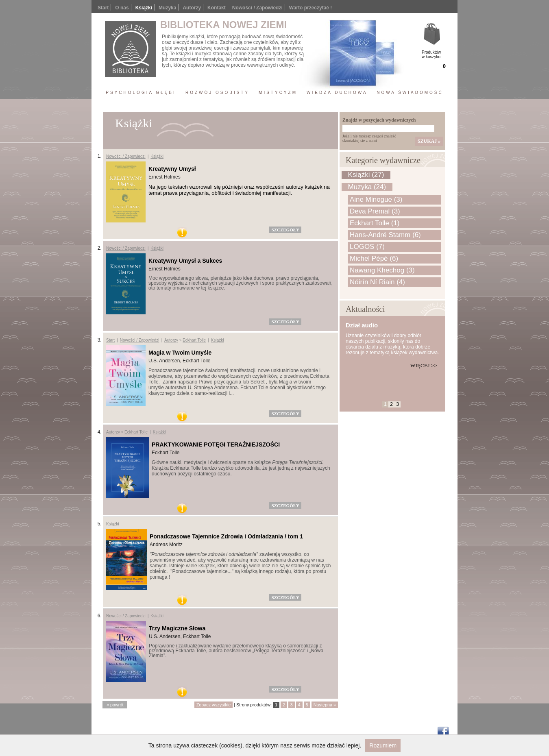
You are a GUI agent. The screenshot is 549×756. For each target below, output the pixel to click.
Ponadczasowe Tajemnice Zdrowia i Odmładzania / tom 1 (226, 536)
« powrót (115, 705)
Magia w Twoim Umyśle (180, 353)
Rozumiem (383, 745)
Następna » (325, 705)
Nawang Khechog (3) (382, 270)
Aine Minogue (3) (376, 199)
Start (103, 8)
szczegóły (285, 230)
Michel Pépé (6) (374, 258)
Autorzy (192, 8)
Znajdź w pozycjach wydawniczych (379, 120)
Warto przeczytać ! (311, 8)
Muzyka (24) (367, 187)
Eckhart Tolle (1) (375, 223)
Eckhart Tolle (194, 340)
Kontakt (217, 8)
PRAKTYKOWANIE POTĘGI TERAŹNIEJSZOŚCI (216, 444)
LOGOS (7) (367, 247)
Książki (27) (366, 175)
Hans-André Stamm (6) (385, 235)
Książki (144, 8)
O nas (122, 8)
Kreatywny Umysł (172, 169)
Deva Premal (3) (375, 211)
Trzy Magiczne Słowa (177, 628)
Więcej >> (424, 365)
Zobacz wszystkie (214, 705)
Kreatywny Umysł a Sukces (185, 261)
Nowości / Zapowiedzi (257, 8)
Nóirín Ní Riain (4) (377, 282)
